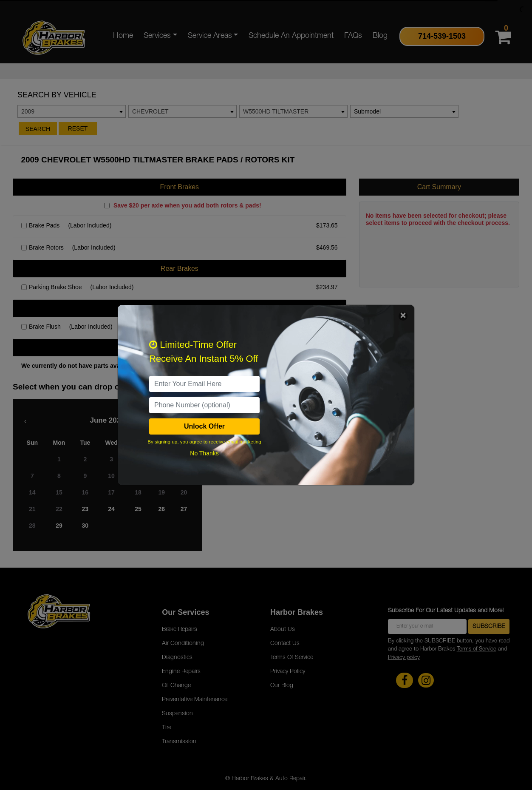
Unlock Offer (204, 426)
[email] (204, 384)
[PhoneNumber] (204, 405)
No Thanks (204, 453)
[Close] (403, 316)
